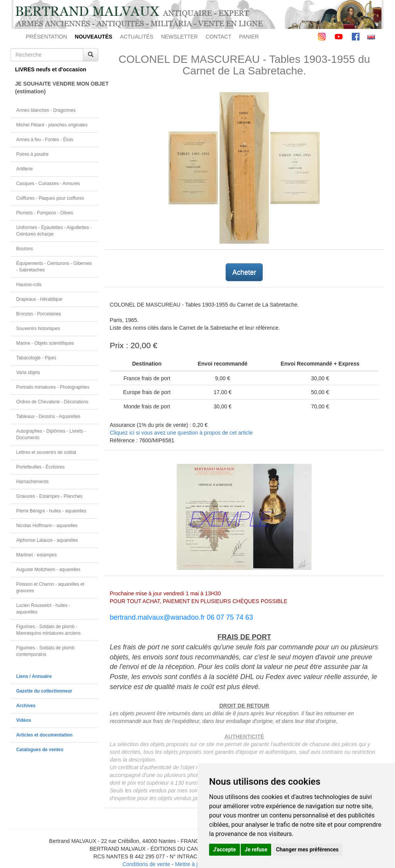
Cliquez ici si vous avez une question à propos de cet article (181, 433)
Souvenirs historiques (38, 329)
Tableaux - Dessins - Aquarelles (48, 416)
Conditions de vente (146, 864)
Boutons (25, 249)
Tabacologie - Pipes (36, 358)
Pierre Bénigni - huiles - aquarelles (51, 511)
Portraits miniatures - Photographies (53, 387)
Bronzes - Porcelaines (39, 314)
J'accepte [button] (225, 849)
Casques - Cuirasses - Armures (48, 184)
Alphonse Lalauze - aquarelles (47, 540)
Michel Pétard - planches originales (52, 125)
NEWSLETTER (179, 37)
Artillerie (24, 169)
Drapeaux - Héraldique (39, 299)
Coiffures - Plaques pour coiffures (50, 198)
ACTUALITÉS (137, 37)
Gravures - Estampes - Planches (49, 496)
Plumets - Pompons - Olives (45, 213)
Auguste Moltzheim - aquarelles (48, 570)
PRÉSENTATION (46, 37)
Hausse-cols (29, 285)
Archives (26, 706)
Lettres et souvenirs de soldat (46, 452)
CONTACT (219, 37)
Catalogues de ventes (40, 750)
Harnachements (32, 482)
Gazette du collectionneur (44, 691)
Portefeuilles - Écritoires (41, 467)
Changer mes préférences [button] (307, 849)
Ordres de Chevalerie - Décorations (52, 402)
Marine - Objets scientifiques (45, 343)
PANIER (249, 37)
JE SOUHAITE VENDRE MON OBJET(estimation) (57, 88)
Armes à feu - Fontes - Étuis (45, 140)
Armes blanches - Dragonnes (46, 110)
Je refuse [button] (256, 849)
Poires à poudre (32, 154)
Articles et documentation (44, 735)
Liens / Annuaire (34, 676)
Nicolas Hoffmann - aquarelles (47, 526)
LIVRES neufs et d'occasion (51, 69)
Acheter (244, 272)
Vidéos (24, 720)
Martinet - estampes (36, 555)
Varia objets (28, 372)
